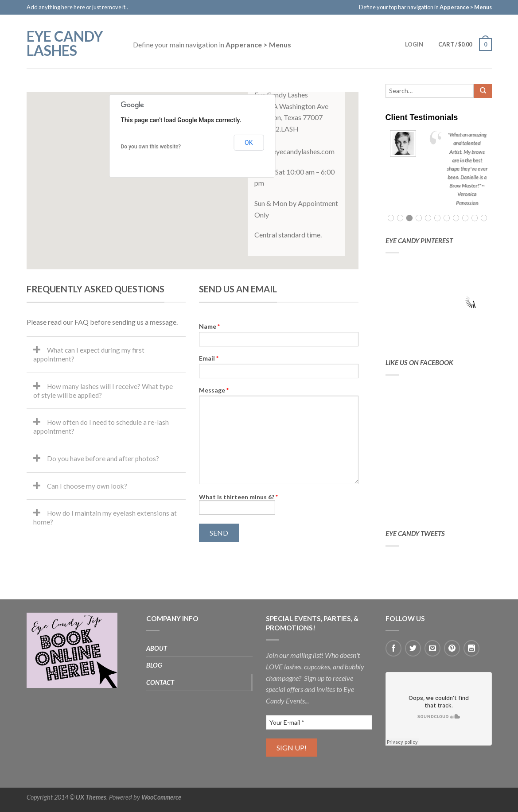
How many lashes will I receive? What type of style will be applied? (103, 391)
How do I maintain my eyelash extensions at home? (105, 517)
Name (209, 326)
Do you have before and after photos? (103, 458)
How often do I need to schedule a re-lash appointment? (101, 427)
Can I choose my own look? (87, 486)
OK (249, 143)
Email (209, 358)
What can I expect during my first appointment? (89, 354)
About (157, 648)
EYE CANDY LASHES (65, 43)
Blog (154, 665)
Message (214, 390)
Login (414, 44)
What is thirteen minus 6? (238, 497)
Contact (160, 682)
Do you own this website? (151, 147)
